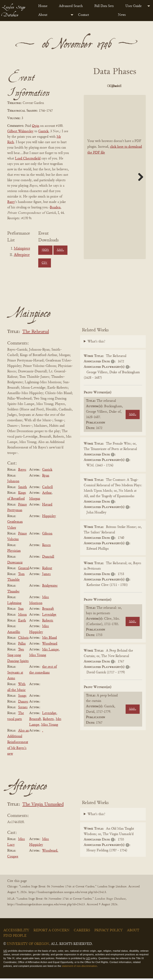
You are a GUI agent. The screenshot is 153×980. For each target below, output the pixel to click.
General (24, 570)
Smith (23, 489)
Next (139, 187)
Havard (47, 506)
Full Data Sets (104, 6)
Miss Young (38, 657)
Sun (21, 610)
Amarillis (14, 633)
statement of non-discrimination (79, 968)
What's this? (96, 343)
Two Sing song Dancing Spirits (18, 657)
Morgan (35, 500)
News (122, 15)
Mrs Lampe (50, 651)
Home (43, 6)
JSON (45, 250)
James (46, 575)
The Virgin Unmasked (43, 806)
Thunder (13, 593)
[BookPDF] (115, 187)
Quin (36, 126)
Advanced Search (71, 6)
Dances (23, 703)
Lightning (14, 604)
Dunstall (48, 558)
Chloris (23, 639)
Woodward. (50, 852)
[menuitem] (45, 6)
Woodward (50, 645)
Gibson (47, 535)
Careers (82, 932)
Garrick (43, 131)
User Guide (134, 6)
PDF (101, 86)
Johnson (13, 483)
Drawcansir (15, 564)
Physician (14, 552)
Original (126, 86)
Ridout (47, 570)
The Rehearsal (36, 333)
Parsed (126, 96)
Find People (15, 937)
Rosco (46, 547)
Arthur (47, 494)
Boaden (55, 207)
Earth (22, 622)
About (43, 15)
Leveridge (49, 616)
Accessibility (16, 932)
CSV (44, 263)
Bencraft (48, 610)
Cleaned (101, 96)
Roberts (48, 622)
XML (60, 250)
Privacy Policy (109, 932)
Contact (84, 15)
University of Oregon (28, 945)
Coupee (13, 858)
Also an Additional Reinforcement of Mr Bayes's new (18, 744)
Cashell (47, 489)
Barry (11, 202)
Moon (22, 616)
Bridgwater (50, 587)
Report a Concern (51, 932)
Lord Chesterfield (28, 159)
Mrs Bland (49, 639)
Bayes (22, 471)
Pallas (22, 645)
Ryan (46, 477)
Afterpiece (22, 255)
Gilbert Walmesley (20, 131)
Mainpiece (22, 249)
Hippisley (49, 518)
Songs (22, 697)
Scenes (23, 709)
